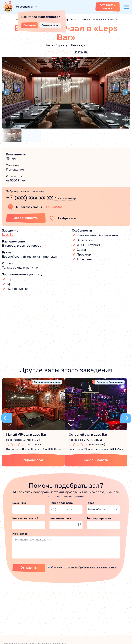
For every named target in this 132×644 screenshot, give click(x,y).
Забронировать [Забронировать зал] (26, 218)
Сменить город (50, 25)
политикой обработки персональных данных (90, 567)
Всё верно (29, 25)
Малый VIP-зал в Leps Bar (26, 435)
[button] (7, 92)
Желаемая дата (60, 518)
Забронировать (33, 460)
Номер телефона (61, 503)
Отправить (29, 568)
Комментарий (22, 534)
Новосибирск (25, 7)
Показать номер (65, 198)
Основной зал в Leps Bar (88, 435)
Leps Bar (8, 235)
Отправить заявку (108, 6)
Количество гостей (25, 518)
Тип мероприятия (99, 518)
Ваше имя (19, 503)
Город (91, 503)
